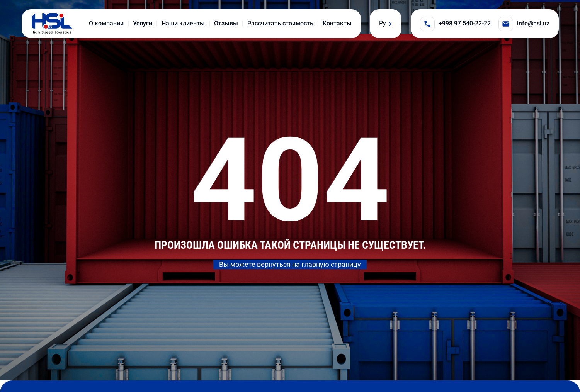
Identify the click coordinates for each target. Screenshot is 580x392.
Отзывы (226, 23)
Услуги (143, 23)
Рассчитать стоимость (280, 23)
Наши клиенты (183, 23)
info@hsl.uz (524, 24)
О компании (106, 23)
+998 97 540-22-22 (455, 24)
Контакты (337, 23)
